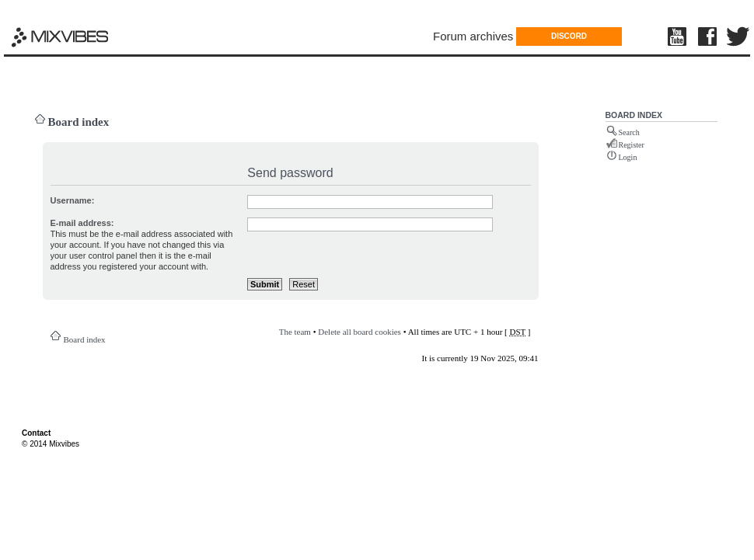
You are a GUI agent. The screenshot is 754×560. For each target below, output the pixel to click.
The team (295, 332)
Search (629, 132)
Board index (79, 122)
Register (632, 145)
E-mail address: (82, 223)
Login (628, 157)
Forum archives (473, 36)
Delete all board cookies (360, 332)
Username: (73, 200)
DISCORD (569, 36)
